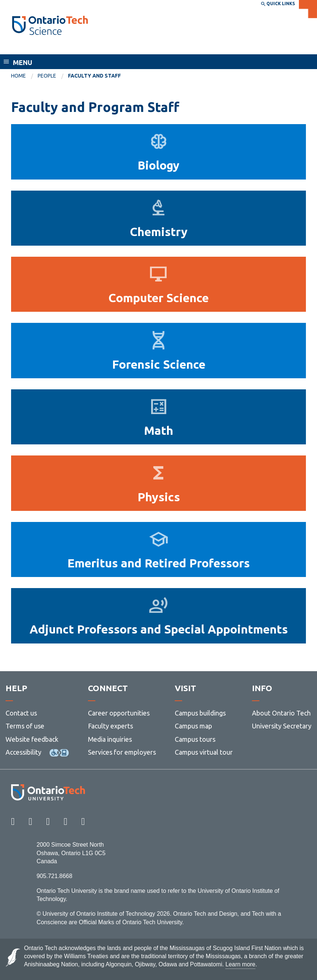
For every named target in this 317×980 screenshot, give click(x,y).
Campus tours (195, 739)
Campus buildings (200, 713)
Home (18, 76)
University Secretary (282, 726)
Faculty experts (110, 726)
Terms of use (25, 726)
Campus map (193, 726)
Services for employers (122, 752)
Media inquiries (110, 739)
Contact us (21, 713)
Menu (23, 62)
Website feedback (32, 739)
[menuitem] (24, 76)
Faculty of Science (43, 47)
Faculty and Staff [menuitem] (94, 76)
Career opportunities (119, 713)
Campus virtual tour (204, 752)
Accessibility (23, 752)
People (47, 76)
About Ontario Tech (281, 713)
